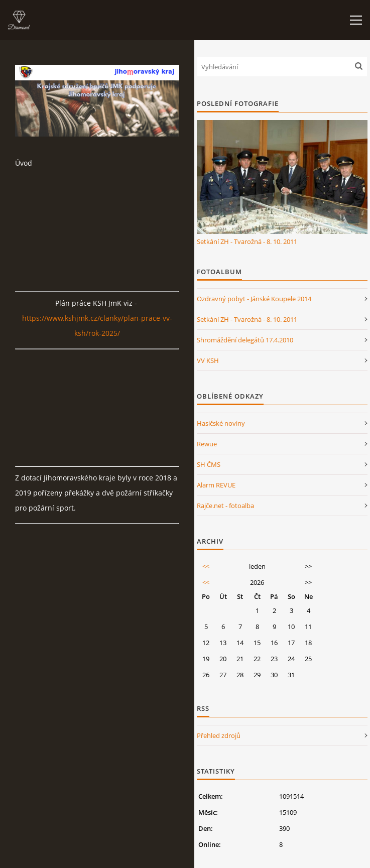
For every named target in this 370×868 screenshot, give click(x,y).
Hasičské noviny (221, 423)
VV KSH (208, 360)
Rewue (207, 444)
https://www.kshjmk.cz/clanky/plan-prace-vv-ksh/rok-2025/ (97, 326)
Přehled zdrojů (219, 735)
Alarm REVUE (216, 485)
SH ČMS (209, 464)
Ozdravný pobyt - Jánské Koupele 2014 (254, 299)
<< (206, 566)
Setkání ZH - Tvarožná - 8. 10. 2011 (247, 241)
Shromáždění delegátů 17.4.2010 (245, 340)
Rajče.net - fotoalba (225, 506)
